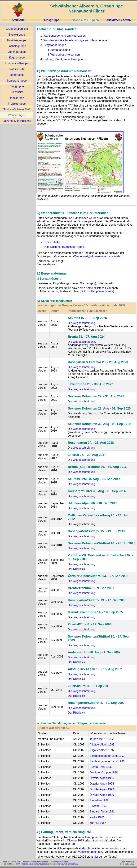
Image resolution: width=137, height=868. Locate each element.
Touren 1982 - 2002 (102, 739)
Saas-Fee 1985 (99, 800)
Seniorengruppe (17, 81)
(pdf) (74, 844)
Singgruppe (17, 86)
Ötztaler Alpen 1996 (102, 778)
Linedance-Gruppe (17, 63)
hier (96, 857)
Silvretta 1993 (98, 806)
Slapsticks (17, 92)
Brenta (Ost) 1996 (101, 767)
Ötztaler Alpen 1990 (102, 795)
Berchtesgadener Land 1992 (107, 761)
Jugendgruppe (17, 52)
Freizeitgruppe (17, 104)
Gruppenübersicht (17, 29)
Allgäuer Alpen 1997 (102, 750)
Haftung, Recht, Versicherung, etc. (65, 59)
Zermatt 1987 (98, 823)
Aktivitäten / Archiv (119, 20)
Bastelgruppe (17, 35)
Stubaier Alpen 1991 (102, 812)
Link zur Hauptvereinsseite (97, 291)
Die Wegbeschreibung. (82, 323)
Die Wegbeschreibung (81, 389)
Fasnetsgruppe (17, 46)
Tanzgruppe (17, 98)
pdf (93, 283)
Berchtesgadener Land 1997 (107, 756)
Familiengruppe (17, 40)
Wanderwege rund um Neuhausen (65, 36)
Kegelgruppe (17, 58)
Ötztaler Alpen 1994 (102, 784)
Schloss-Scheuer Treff (17, 109)
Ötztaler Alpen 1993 (102, 789)
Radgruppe (17, 75)
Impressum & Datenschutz (67, 864)
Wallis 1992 (97, 817)
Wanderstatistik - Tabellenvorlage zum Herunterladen (76, 40)
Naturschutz (17, 69)
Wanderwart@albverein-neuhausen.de (97, 256)
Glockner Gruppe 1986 (104, 772)
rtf (111, 283)
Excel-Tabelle (52, 242)
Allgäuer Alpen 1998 (102, 745)
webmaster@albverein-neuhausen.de (33, 864)
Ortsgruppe (52, 20)
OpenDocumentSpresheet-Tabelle (64, 247)
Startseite (18, 20)
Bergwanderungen (55, 45)
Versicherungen (88, 852)
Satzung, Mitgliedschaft (17, 121)
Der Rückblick (76, 569)
